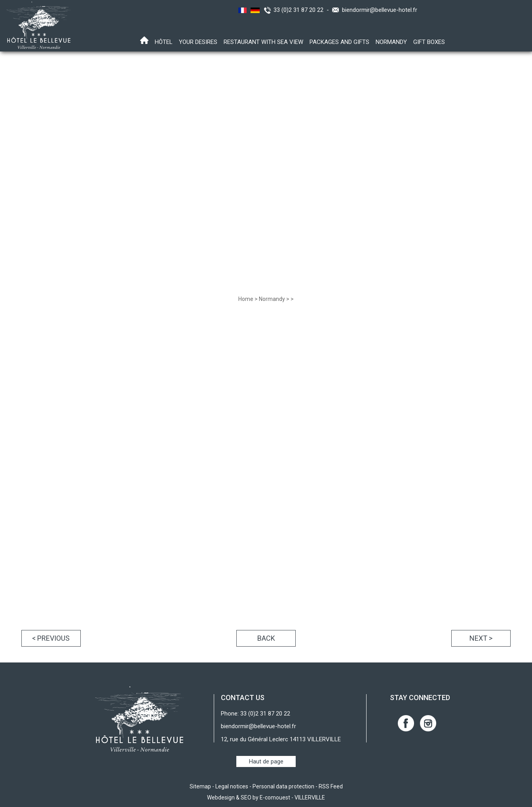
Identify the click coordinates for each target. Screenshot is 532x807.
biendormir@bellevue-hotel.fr (380, 10)
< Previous (51, 638)
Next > (481, 638)
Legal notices (232, 786)
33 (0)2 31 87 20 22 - (303, 10)
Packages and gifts (339, 42)
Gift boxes (429, 42)
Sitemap (200, 786)
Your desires (198, 42)
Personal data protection (283, 786)
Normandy (391, 42)
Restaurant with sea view (263, 42)
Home (246, 299)
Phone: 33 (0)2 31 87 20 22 (256, 714)
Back (266, 638)
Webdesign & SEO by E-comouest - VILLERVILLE (266, 797)
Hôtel (164, 42)
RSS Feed (331, 786)
